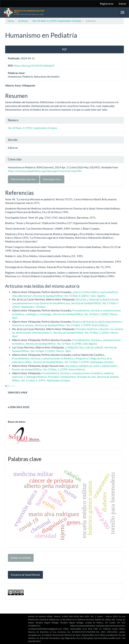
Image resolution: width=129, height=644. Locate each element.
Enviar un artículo (21, 558)
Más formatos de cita (24, 179)
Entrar (123, 4)
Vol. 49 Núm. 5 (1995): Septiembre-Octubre (57, 21)
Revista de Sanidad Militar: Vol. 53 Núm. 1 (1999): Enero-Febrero (72, 325)
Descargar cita (52, 179)
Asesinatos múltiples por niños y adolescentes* (92, 366)
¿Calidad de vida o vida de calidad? (84, 347)
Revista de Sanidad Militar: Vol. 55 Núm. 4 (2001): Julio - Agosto (69, 296)
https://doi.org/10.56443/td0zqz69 (34, 66)
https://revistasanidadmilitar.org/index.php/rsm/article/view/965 (45, 171)
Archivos (23, 21)
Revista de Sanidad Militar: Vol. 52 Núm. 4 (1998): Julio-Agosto (61, 344)
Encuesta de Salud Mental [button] (25, 575)
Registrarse (107, 4)
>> (13, 386)
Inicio (11, 21)
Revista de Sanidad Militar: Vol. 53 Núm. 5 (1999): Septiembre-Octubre (74, 362)
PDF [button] (64, 49)
